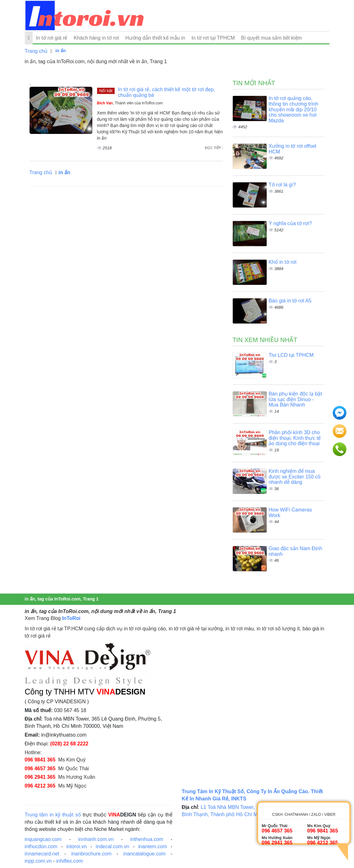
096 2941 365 (40, 777)
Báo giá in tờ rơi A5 (290, 301)
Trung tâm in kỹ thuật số (53, 815)
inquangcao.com (43, 839)
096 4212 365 (40, 786)
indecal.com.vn (113, 846)
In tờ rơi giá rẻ (52, 38)
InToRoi (71, 618)
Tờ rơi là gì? (282, 185)
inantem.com (153, 846)
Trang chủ (36, 51)
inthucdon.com (41, 846)
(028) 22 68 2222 (69, 744)
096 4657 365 (40, 768)
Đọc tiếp (214, 148)
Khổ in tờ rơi (283, 262)
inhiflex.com (69, 861)
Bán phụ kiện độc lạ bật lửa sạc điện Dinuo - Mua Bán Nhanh (295, 399)
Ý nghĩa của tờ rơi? (290, 223)
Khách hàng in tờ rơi (96, 38)
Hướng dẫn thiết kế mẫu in (155, 38)
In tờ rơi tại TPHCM (213, 38)
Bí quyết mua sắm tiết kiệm (271, 38)
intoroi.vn (76, 846)
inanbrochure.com (91, 854)
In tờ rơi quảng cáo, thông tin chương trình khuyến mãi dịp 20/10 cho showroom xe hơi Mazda (293, 109)
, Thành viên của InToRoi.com (130, 103)
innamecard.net (42, 854)
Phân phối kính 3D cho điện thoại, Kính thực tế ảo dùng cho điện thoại (295, 438)
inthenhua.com (147, 839)
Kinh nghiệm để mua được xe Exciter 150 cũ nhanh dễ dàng (294, 477)
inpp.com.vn (38, 861)
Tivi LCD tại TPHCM (291, 355)
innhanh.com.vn (96, 839)
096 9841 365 (40, 760)
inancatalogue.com (144, 854)
